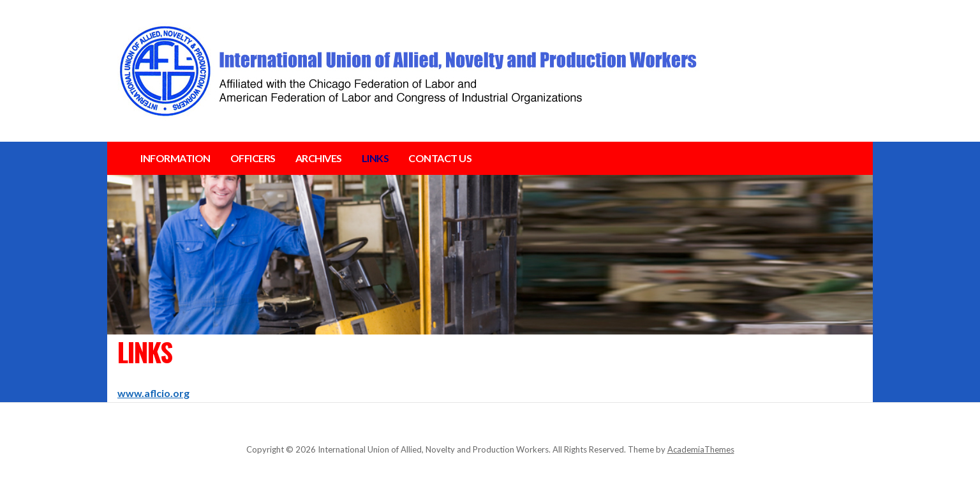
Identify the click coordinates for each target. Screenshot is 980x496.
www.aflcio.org (153, 393)
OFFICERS (253, 158)
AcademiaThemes (701, 449)
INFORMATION (175, 158)
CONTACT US (440, 158)
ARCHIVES (319, 158)
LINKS (375, 158)
